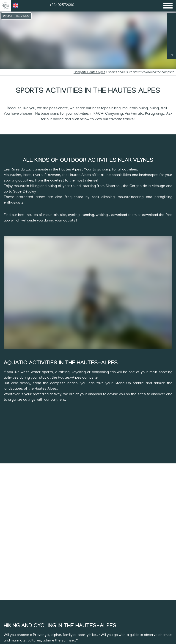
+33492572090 (62, 5)
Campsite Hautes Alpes (89, 72)
